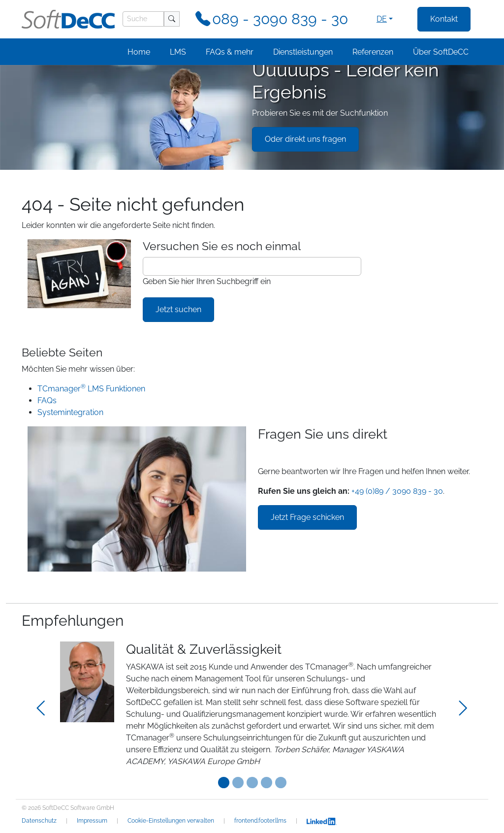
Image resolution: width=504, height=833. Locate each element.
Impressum (92, 821)
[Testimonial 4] (281, 783)
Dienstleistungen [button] (303, 52)
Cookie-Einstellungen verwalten (171, 821)
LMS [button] (178, 52)
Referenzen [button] (373, 52)
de (382, 19)
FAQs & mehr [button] (230, 52)
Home (139, 52)
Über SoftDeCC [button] (441, 52)
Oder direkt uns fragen (305, 139)
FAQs (47, 400)
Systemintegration (70, 412)
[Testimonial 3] (267, 783)
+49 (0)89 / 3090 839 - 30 (397, 491)
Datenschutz (39, 821)
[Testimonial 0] (224, 783)
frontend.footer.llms (260, 821)
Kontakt (444, 19)
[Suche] (143, 19)
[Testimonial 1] (238, 783)
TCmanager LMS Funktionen (91, 389)
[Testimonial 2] (252, 783)
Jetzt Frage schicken (307, 517)
